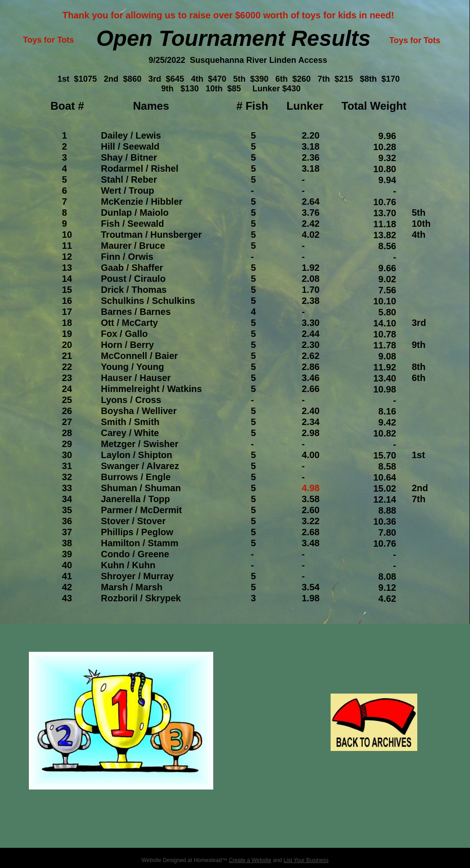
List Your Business (306, 860)
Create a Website (250, 860)
